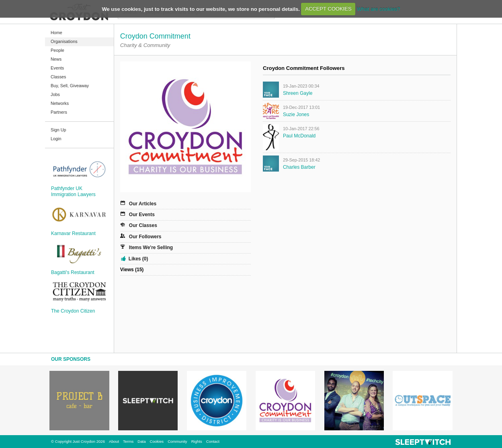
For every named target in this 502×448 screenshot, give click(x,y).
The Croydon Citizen (73, 311)
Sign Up (58, 130)
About (114, 441)
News (56, 59)
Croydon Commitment (155, 36)
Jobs (55, 94)
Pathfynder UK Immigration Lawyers (73, 191)
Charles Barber (299, 167)
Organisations (64, 41)
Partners (59, 112)
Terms (128, 441)
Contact (213, 441)
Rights (197, 441)
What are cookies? (379, 9)
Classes (58, 77)
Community (177, 441)
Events (57, 68)
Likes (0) (138, 259)
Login (56, 139)
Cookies (157, 441)
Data (141, 441)
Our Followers (145, 237)
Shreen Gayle (298, 93)
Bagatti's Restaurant (73, 272)
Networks (60, 103)
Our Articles (143, 204)
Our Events (142, 215)
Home (56, 33)
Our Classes (143, 225)
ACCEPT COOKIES (328, 9)
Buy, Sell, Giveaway (70, 86)
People (57, 50)
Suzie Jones (296, 115)
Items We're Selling (151, 248)
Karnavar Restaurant (73, 233)
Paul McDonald (299, 136)
